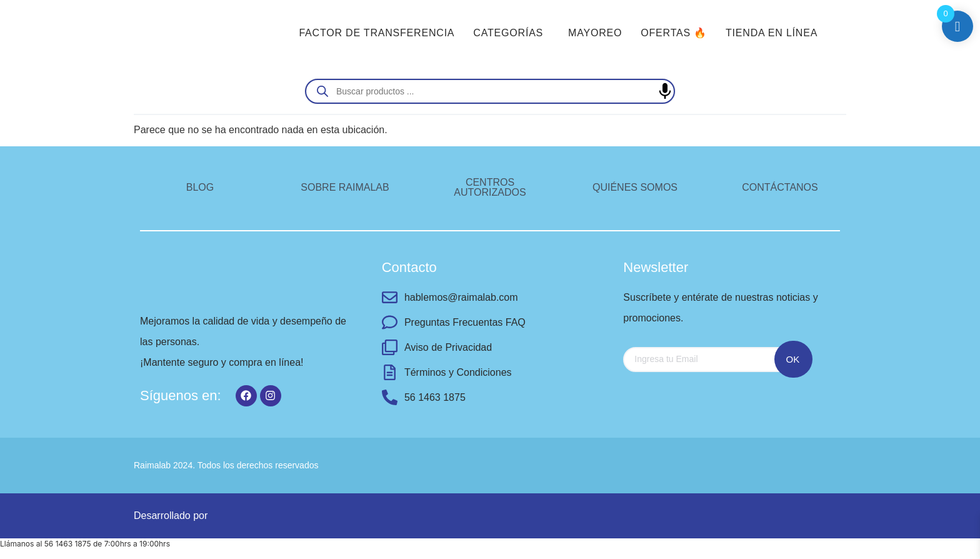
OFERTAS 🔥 (674, 33)
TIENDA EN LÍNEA (772, 33)
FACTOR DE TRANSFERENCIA (377, 33)
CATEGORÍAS (508, 33)
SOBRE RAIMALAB (345, 187)
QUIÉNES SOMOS (635, 187)
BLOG (200, 187)
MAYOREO (595, 33)
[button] (511, 33)
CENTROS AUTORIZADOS (490, 187)
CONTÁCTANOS (780, 187)
